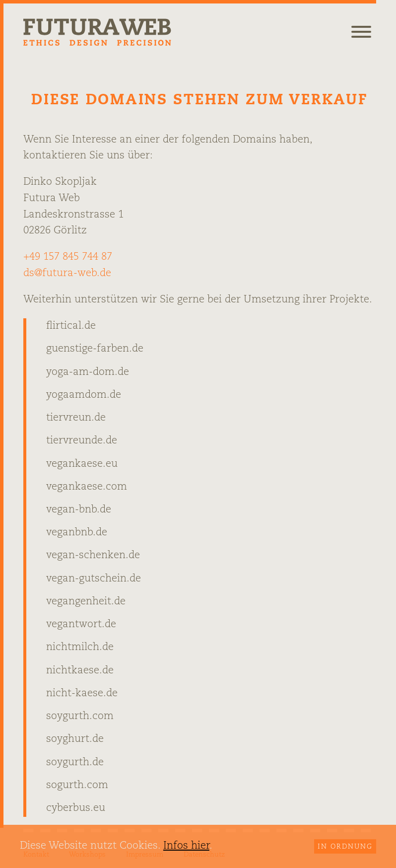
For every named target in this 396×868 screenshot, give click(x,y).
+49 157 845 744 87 (68, 257)
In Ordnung (345, 847)
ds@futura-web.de (67, 273)
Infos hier (186, 846)
